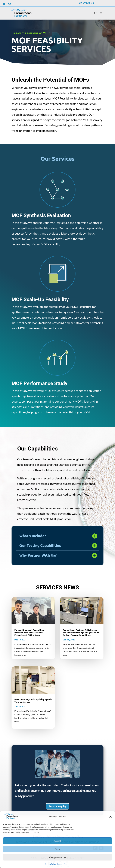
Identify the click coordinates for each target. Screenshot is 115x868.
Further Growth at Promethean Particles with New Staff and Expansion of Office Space (30, 633)
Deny (58, 849)
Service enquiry (57, 806)
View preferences (58, 857)
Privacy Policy (63, 864)
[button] (111, 817)
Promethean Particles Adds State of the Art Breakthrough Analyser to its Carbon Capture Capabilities (81, 633)
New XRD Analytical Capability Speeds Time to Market (33, 701)
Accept (57, 841)
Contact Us (87, 3)
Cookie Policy (51, 864)
